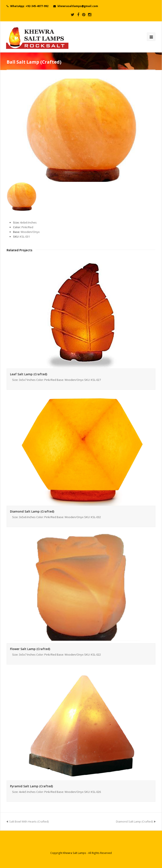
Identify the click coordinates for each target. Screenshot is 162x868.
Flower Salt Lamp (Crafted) (30, 649)
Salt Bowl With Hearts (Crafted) (28, 821)
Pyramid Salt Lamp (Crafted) (31, 786)
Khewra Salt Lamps (75, 853)
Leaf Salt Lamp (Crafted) (29, 374)
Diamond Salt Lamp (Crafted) (32, 511)
